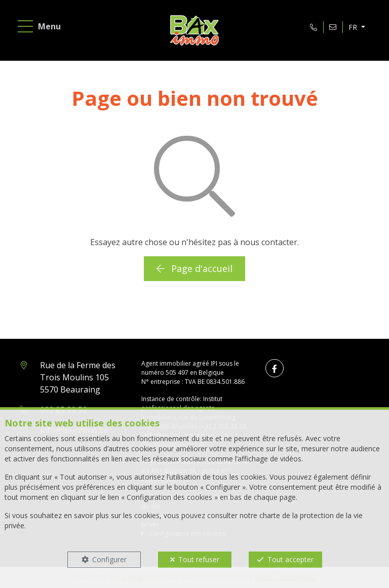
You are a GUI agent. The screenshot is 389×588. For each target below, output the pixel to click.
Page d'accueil (194, 268)
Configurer (109, 559)
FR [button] (354, 27)
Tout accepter (290, 559)
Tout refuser (199, 559)
